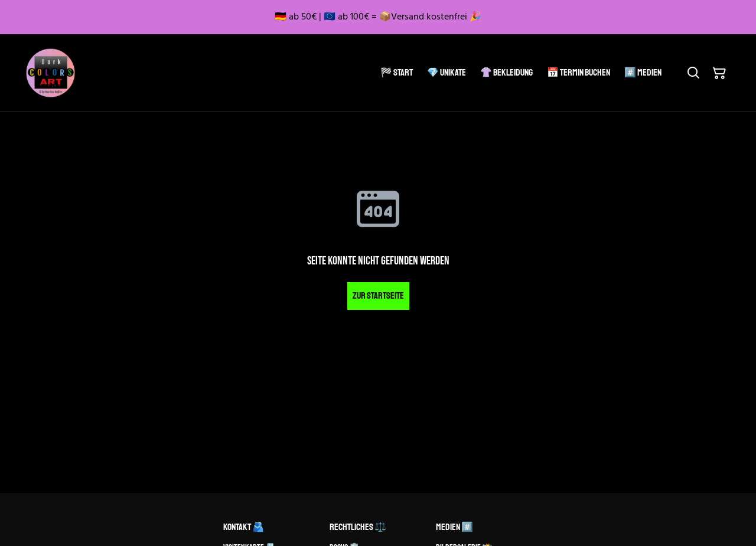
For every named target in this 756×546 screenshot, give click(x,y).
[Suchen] (693, 73)
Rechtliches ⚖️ (358, 527)
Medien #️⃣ (454, 527)
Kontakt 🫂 (244, 527)
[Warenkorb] (719, 73)
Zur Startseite (378, 296)
